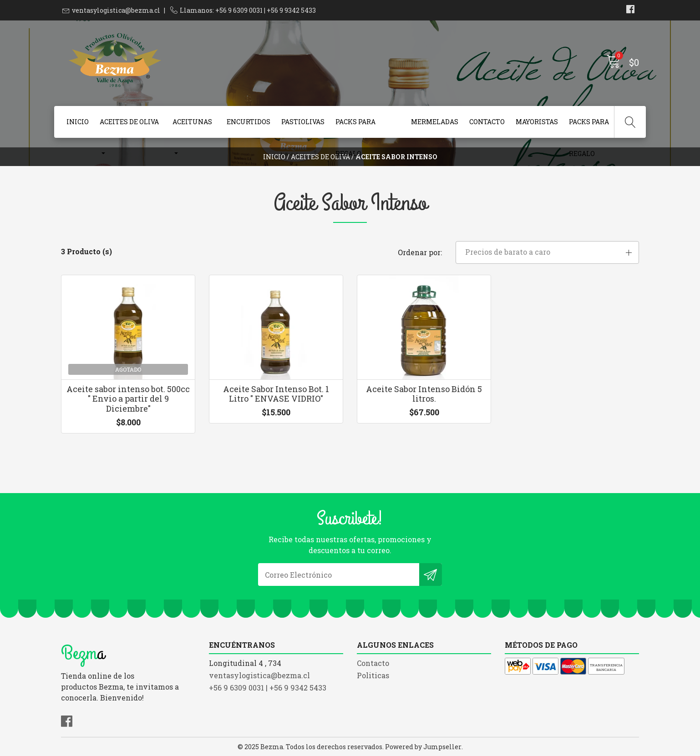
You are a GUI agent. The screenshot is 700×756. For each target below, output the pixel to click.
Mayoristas (537, 122)
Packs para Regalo (355, 128)
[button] (547, 252)
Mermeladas (435, 122)
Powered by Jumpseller (423, 747)
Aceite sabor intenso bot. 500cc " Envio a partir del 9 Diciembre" (128, 399)
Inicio (78, 122)
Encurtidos (249, 122)
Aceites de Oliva (129, 122)
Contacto (487, 122)
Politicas (373, 675)
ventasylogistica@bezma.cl (116, 10)
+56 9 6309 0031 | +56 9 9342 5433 (268, 688)
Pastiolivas (303, 122)
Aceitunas (192, 122)
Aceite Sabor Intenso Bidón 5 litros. (424, 394)
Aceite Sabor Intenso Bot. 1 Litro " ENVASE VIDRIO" (276, 394)
